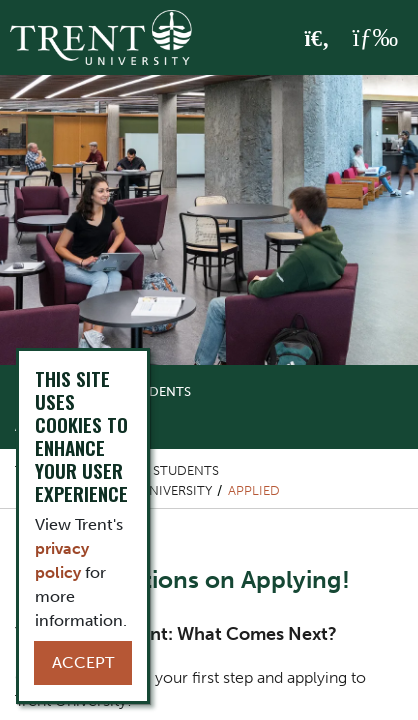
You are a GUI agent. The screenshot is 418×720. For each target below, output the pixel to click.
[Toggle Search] (317, 39)
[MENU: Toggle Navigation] (375, 38)
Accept (83, 662)
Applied (254, 490)
